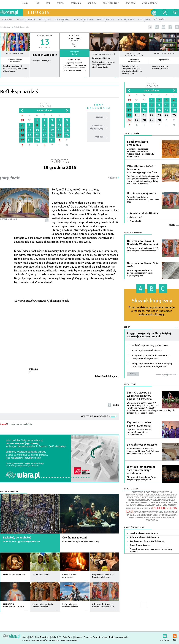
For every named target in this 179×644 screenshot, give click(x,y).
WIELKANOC (145, 518)
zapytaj (61, 3)
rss (157, 27)
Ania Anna (34, 369)
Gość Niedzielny (111, 3)
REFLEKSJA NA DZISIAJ (139, 508)
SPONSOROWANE (143, 512)
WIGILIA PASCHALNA (163, 518)
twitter (177, 27)
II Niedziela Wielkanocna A (134, 61)
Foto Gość (68, 637)
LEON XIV (155, 497)
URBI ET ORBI (160, 515)
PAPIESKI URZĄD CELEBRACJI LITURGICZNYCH (152, 505)
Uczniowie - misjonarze (142, 193)
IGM (31, 637)
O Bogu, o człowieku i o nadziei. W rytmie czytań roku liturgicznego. (143, 250)
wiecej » (45, 79)
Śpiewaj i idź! (136, 217)
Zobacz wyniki (161, 375)
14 (30, 130)
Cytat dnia (74, 60)
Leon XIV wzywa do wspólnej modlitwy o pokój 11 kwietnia (139, 396)
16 (45, 130)
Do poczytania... (164, 60)
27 (22, 140)
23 (45, 135)
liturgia (39, 12)
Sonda (127, 327)
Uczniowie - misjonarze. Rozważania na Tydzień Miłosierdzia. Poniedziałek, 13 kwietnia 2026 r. (141, 153)
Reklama (78, 637)
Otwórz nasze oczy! (74, 538)
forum (25, 3)
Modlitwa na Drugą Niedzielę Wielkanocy (21, 542)
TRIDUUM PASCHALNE (166, 512)
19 (67, 130)
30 (30, 120)
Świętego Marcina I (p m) (41, 61)
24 (52, 135)
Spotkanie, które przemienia (138, 143)
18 (59, 130)
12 (67, 125)
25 (59, 135)
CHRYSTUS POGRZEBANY (146, 492)
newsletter (163, 27)
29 (22, 120)
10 (52, 125)
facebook (170, 27)
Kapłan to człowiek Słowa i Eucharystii (139, 424)
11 (59, 125)
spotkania (76, 3)
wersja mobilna (150, 3)
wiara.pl (12, 12)
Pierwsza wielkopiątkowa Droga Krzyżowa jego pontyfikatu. (142, 479)
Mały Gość (130, 3)
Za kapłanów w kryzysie (142, 445)
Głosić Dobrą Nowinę (140, 545)
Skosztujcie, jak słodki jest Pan (144, 213)
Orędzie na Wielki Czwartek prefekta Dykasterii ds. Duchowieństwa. (139, 432)
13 (22, 130)
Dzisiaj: (45, 105)
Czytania (114, 178)
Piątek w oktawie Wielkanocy (144, 533)
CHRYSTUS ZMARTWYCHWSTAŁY (149, 494)
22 (37, 135)
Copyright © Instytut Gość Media (37, 640)
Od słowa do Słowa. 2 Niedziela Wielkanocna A (143, 243)
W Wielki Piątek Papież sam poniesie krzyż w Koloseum (141, 470)
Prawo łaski (135, 221)
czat (48, 3)
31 (52, 140)
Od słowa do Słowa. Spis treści (143, 265)
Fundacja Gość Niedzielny (96, 637)
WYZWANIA (152, 520)
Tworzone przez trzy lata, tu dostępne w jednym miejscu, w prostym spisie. (140, 273)
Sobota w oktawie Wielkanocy (15, 61)
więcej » (15, 79)
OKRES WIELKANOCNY (165, 503)
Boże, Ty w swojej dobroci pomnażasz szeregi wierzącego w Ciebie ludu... (15, 69)
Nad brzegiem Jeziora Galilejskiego (147, 541)
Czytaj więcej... (104, 79)
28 (30, 140)
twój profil (165, 12)
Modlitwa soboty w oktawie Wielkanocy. (81, 542)
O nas (25, 637)
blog (37, 3)
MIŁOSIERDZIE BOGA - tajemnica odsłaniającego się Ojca (142, 169)
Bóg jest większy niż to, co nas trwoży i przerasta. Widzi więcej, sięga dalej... (104, 65)
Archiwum (172, 375)
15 (37, 130)
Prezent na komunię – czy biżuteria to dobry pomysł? (151, 550)
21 (30, 135)
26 (67, 135)
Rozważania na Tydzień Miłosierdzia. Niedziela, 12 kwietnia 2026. (143, 200)
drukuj (116, 405)
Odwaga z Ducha (101, 58)
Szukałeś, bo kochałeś (17, 538)
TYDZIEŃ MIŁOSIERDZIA (140, 515)
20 (22, 135)
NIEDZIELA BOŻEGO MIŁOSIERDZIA (150, 501)
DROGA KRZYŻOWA (160, 495)
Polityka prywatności (119, 637)
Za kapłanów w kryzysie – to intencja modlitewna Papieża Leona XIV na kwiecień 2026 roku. (143, 451)
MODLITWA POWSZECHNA (149, 500)
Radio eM (92, 3)
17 (52, 130)
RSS (175, 635)
